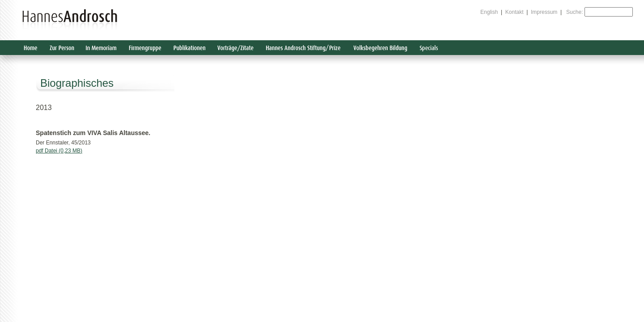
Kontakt (515, 12)
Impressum (544, 12)
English (489, 12)
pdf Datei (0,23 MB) (59, 151)
